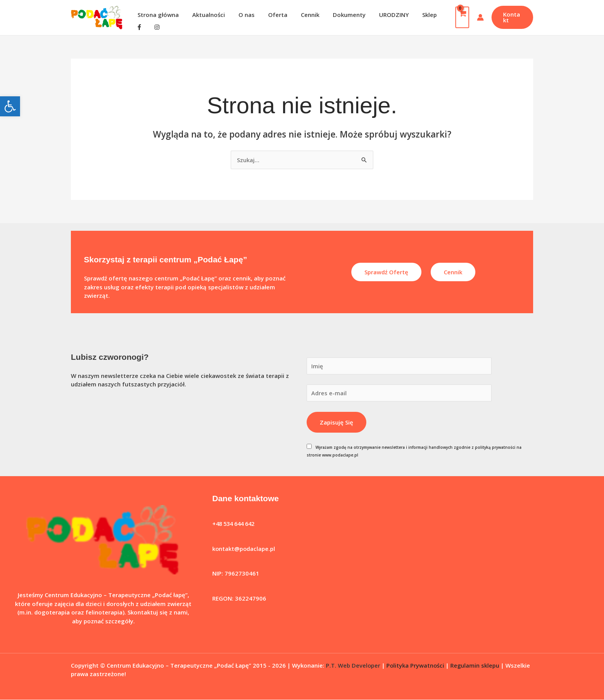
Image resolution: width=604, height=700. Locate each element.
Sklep (415, 15)
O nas (242, 15)
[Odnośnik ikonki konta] (478, 17)
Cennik (301, 15)
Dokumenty (338, 15)
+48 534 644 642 (235, 524)
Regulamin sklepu (476, 665)
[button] (10, 106)
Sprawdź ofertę (386, 272)
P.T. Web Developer (353, 665)
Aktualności (206, 15)
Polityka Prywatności (416, 665)
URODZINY (381, 15)
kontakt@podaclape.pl (244, 549)
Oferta (271, 15)
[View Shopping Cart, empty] (460, 17)
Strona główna (157, 15)
